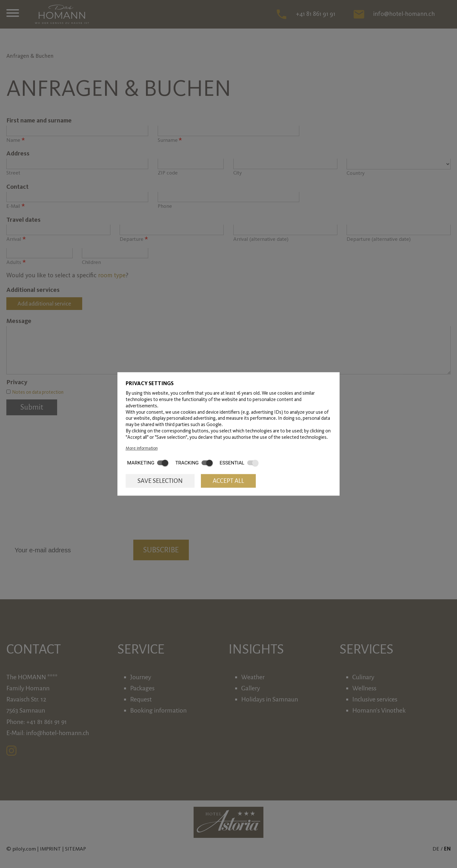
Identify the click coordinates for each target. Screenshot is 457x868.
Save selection (160, 481)
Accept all (228, 481)
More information (142, 448)
